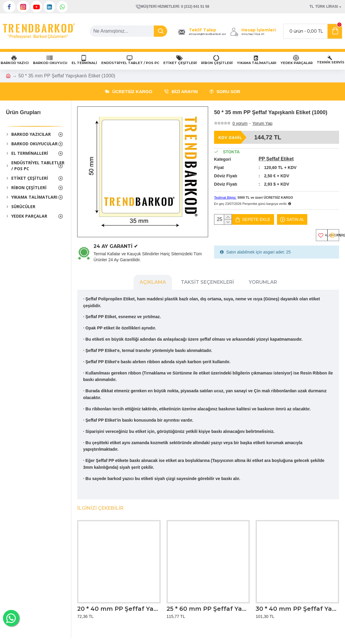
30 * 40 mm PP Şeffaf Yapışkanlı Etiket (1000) (297, 608)
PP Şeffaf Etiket (276, 159)
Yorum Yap (262, 123)
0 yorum (240, 123)
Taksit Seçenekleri (207, 288)
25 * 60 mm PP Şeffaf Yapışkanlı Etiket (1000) (208, 608)
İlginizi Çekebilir (100, 507)
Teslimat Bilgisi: (225, 197)
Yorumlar (263, 288)
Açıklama (153, 288)
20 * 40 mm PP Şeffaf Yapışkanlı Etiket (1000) (119, 608)
